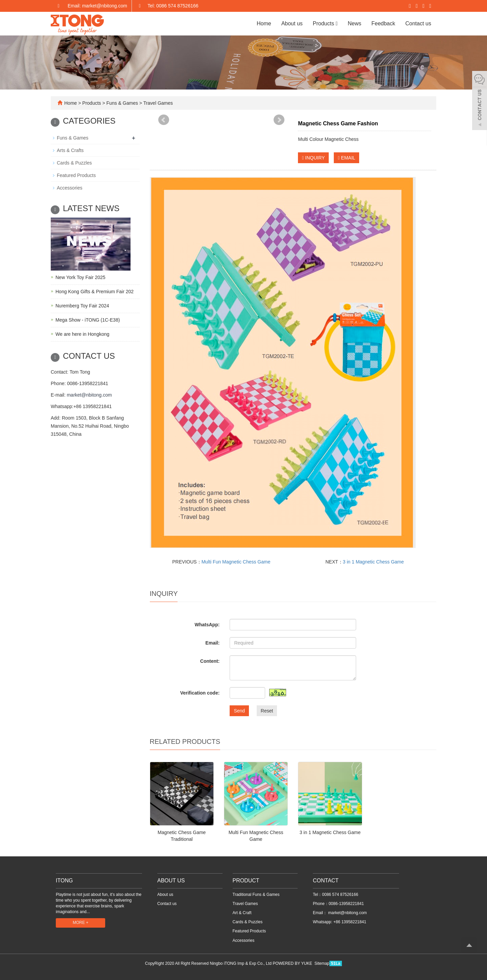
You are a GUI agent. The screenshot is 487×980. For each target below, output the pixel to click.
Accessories (69, 188)
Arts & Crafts (70, 150)
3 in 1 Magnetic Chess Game (374, 562)
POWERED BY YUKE (293, 963)
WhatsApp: (207, 625)
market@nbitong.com (89, 395)
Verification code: (200, 693)
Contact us (418, 23)
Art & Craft (242, 913)
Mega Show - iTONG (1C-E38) (88, 320)
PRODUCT (246, 881)
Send (239, 711)
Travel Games (157, 103)
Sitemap (322, 963)
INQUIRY (313, 158)
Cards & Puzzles (74, 163)
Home (264, 23)
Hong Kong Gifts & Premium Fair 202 (95, 292)
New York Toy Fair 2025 (80, 277)
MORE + (80, 923)
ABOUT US (171, 881)
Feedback (383, 23)
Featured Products (76, 175)
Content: (210, 661)
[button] (337, 23)
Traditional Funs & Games (256, 895)
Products (325, 23)
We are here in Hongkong (82, 334)
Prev (164, 120)
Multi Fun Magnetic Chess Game (236, 562)
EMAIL (346, 158)
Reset (267, 711)
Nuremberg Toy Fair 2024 (82, 306)
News (354, 23)
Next (279, 120)
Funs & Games (122, 103)
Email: (212, 643)
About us (292, 23)
